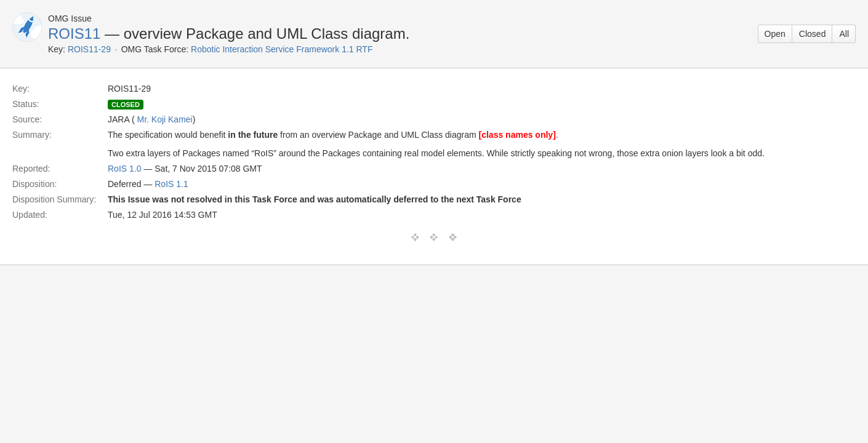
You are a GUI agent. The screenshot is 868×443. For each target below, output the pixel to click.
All (844, 34)
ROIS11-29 (89, 49)
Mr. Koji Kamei (164, 119)
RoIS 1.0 (124, 169)
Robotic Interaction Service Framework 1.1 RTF (282, 49)
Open (775, 34)
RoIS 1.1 (171, 184)
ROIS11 (74, 34)
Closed (813, 34)
